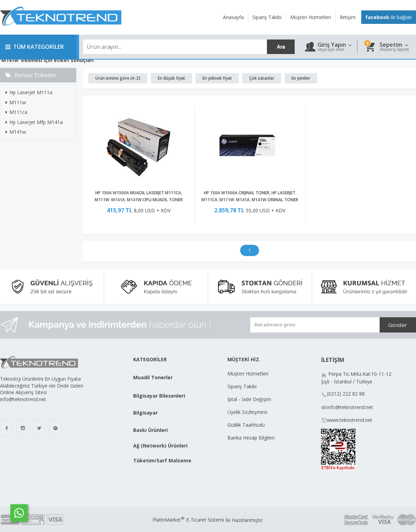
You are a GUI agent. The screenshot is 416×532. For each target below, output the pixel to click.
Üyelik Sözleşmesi (247, 412)
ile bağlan (389, 17)
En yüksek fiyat (217, 78)
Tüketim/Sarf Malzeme (162, 460)
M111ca (16, 112)
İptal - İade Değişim (250, 399)
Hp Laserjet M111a (29, 92)
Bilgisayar (145, 413)
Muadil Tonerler (153, 377)
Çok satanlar (262, 78)
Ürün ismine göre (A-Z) (118, 78)
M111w (16, 102)
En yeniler (301, 78)
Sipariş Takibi (242, 386)
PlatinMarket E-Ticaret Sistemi (188, 520)
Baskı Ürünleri (150, 430)
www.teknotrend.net (350, 420)
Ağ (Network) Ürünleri (160, 446)
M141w (16, 132)
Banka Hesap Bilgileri (251, 438)
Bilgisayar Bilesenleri (159, 396)
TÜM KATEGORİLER (34, 47)
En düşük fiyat (171, 78)
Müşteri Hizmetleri (248, 374)
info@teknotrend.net (350, 407)
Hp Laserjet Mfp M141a (34, 122)
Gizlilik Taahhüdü (246, 425)
